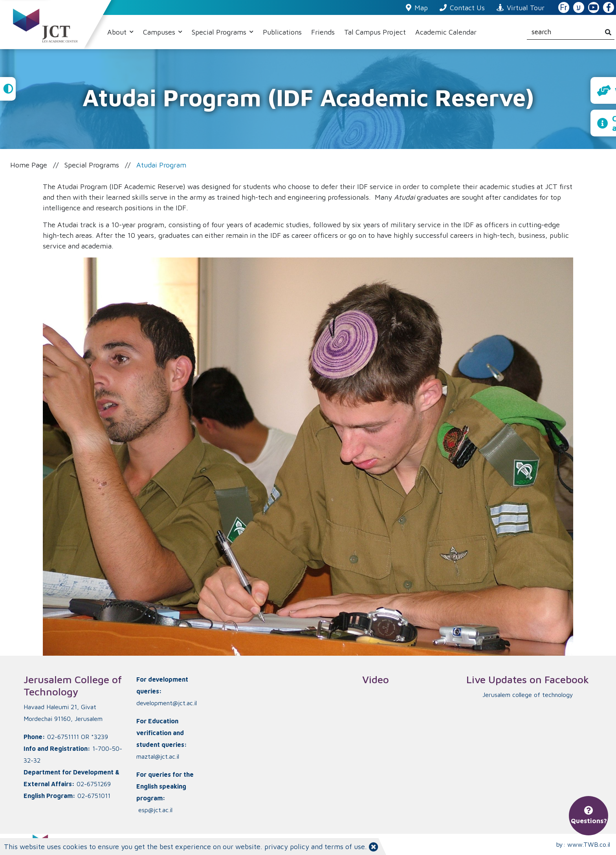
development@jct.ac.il (167, 703)
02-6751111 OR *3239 (78, 737)
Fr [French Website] (564, 8)
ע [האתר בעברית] (579, 8)
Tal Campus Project (375, 32)
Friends (323, 32)
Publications (282, 32)
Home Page (29, 165)
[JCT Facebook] (609, 8)
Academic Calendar (446, 32)
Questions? (589, 816)
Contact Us (462, 8)
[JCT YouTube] (594, 8)
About (118, 32)
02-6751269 (94, 784)
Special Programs (220, 32)
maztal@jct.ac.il (158, 756)
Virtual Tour (521, 8)
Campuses (160, 32)
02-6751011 (94, 796)
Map (417, 8)
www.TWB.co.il (589, 844)
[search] (571, 32)
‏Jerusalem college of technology (528, 695)
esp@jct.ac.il (155, 810)
